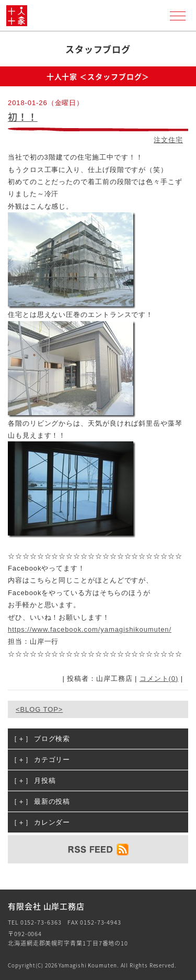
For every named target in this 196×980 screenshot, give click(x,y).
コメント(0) (159, 679)
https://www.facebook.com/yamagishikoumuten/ (90, 629)
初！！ (23, 117)
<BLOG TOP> (39, 709)
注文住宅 (168, 140)
